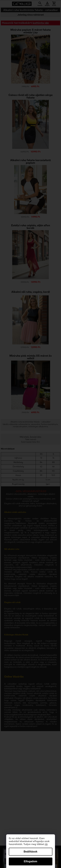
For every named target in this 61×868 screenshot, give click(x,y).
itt (46, 844)
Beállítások (30, 852)
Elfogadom (30, 861)
